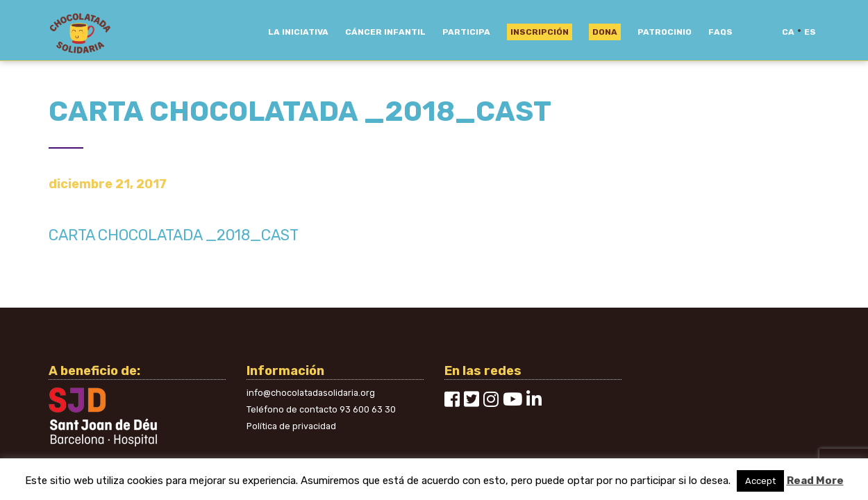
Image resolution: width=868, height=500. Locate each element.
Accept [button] (760, 481)
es (810, 32)
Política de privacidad (291, 426)
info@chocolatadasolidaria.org (311, 393)
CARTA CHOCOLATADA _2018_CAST (174, 235)
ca (788, 32)
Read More (815, 481)
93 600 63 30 (368, 409)
